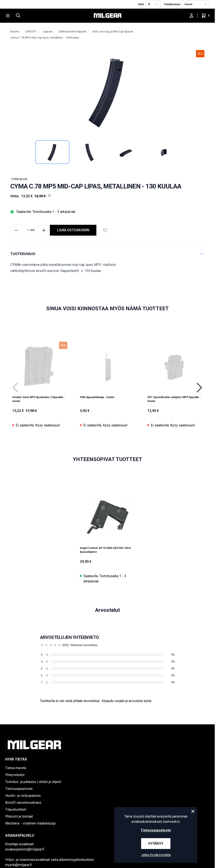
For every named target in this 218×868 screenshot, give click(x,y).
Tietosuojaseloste (19, 789)
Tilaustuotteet (16, 809)
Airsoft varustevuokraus (23, 803)
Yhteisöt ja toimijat (19, 816)
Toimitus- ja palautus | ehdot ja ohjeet (33, 782)
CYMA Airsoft (19, 179)
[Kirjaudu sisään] (191, 16)
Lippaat (48, 31)
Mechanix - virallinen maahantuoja (30, 823)
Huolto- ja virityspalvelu (23, 796)
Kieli (141, 4)
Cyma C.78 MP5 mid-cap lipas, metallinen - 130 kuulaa (45, 38)
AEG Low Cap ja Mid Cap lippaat (113, 31)
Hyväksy (156, 843)
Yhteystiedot (15, 775)
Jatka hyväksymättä (156, 855)
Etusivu (15, 31)
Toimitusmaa (172, 4)
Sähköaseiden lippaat (72, 31)
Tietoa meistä (16, 768)
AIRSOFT (31, 31)
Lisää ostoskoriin (73, 230)
